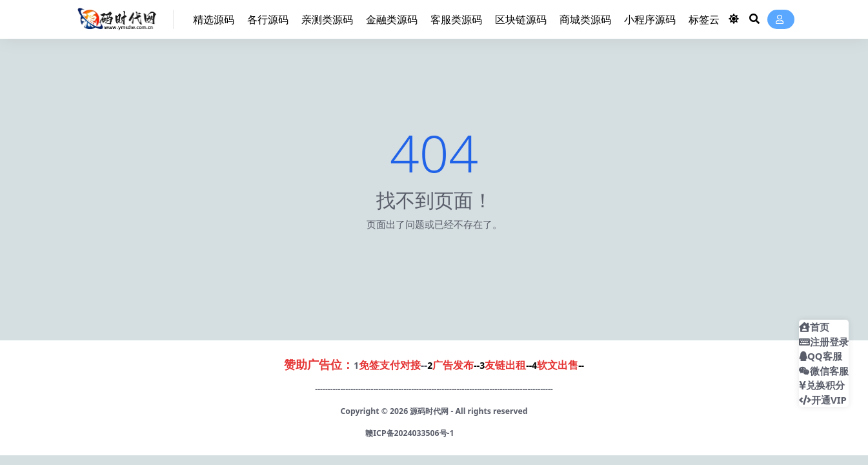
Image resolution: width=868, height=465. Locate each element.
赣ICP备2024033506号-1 (409, 433)
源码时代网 (429, 411)
